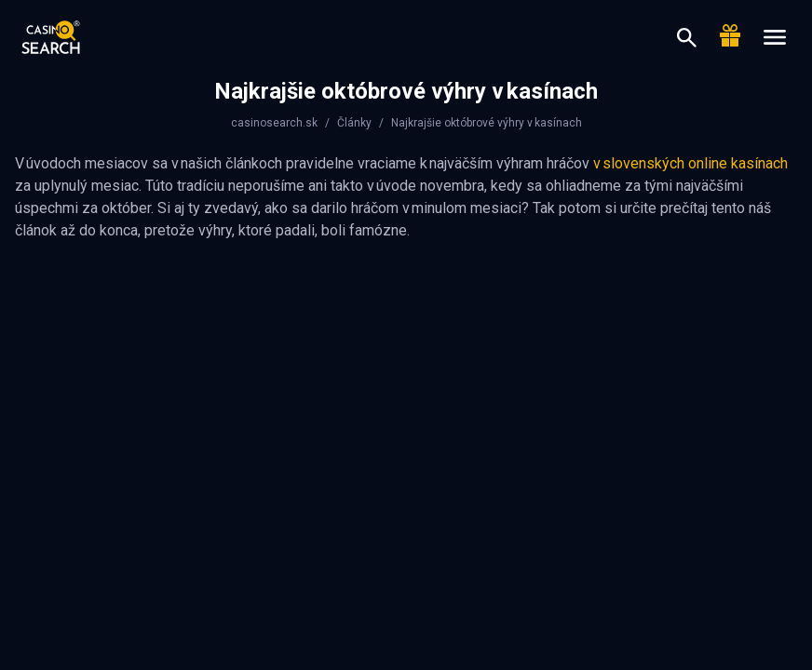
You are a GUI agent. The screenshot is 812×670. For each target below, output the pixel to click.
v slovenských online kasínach (690, 163)
